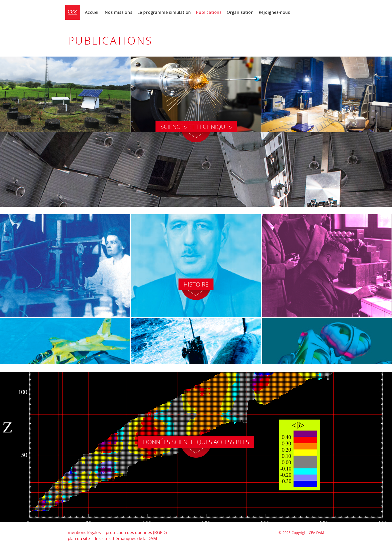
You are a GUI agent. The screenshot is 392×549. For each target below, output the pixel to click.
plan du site (79, 538)
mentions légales (84, 532)
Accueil (92, 12)
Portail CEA (311, 12)
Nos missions (119, 12)
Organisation (240, 12)
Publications (209, 12)
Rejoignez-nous (274, 12)
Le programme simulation (164, 12)
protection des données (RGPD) (136, 532)
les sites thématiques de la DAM (126, 538)
